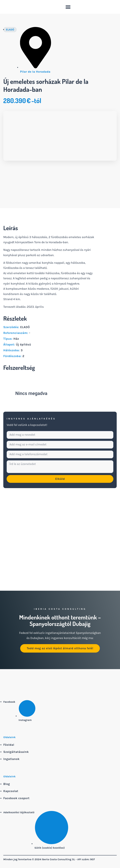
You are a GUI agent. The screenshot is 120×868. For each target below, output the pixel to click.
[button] (68, 7)
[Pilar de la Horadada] (60, 549)
